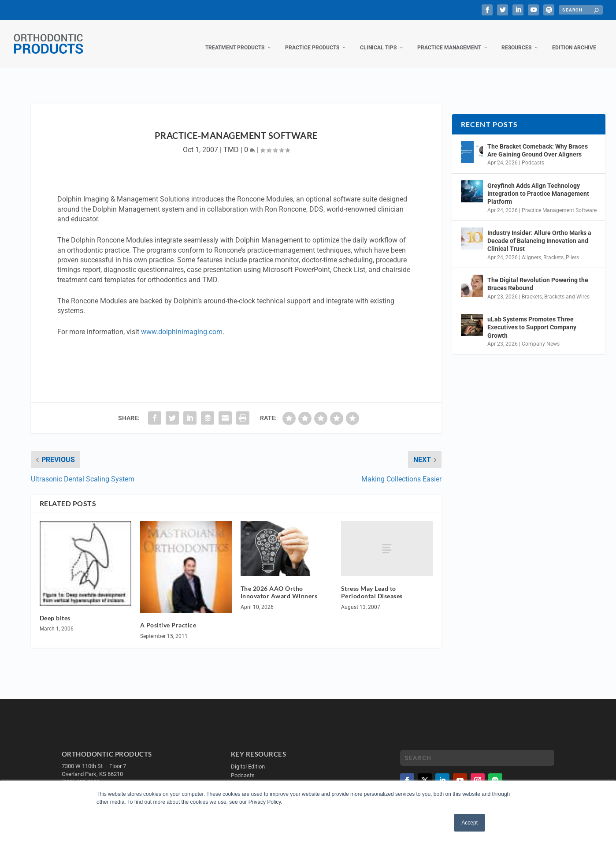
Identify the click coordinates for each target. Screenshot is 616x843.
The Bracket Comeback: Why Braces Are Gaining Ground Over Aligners (538, 142)
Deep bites (55, 609)
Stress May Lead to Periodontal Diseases (372, 583)
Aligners (531, 249)
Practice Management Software (559, 201)
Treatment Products (235, 39)
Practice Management (449, 39)
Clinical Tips (378, 39)
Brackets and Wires (567, 288)
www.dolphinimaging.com (182, 323)
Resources (516, 39)
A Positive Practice (168, 616)
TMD (231, 141)
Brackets (553, 249)
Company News (541, 335)
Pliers (572, 249)
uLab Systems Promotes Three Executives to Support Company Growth (532, 318)
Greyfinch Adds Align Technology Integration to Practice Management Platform (538, 185)
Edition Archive (574, 39)
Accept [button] (469, 823)
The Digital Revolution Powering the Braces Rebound (538, 275)
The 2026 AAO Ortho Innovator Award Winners (279, 583)
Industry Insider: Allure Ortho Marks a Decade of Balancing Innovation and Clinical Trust (539, 232)
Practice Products (312, 39)
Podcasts (533, 154)
